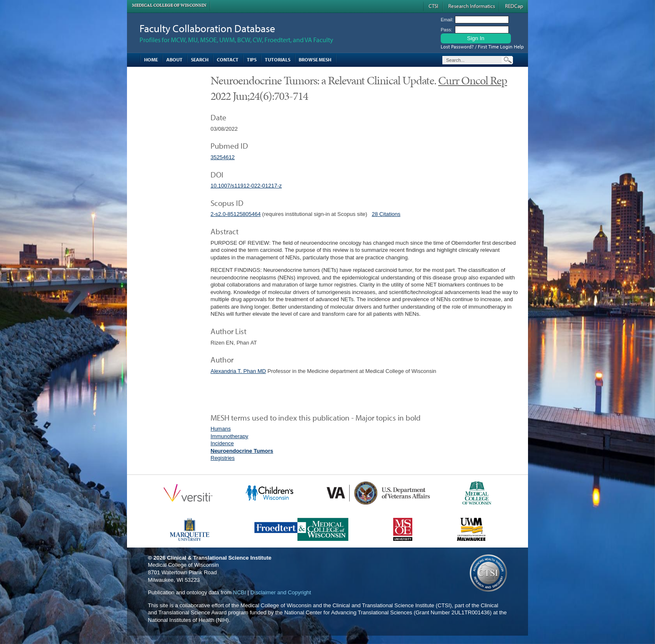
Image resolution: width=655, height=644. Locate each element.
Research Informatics (472, 6)
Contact (228, 60)
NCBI (240, 592)
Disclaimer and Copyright (281, 592)
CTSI (433, 6)
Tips (252, 60)
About (174, 60)
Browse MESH (315, 60)
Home (151, 60)
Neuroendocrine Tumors (242, 451)
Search (200, 60)
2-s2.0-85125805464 (236, 214)
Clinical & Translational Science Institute (219, 558)
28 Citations (386, 214)
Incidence (222, 443)
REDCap (514, 6)
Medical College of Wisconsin (169, 5)
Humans (221, 429)
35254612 (223, 157)
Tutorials (278, 60)
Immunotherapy (229, 436)
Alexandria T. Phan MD (238, 371)
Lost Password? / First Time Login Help (482, 47)
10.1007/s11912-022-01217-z (246, 186)
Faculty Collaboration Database (207, 28)
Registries (223, 458)
